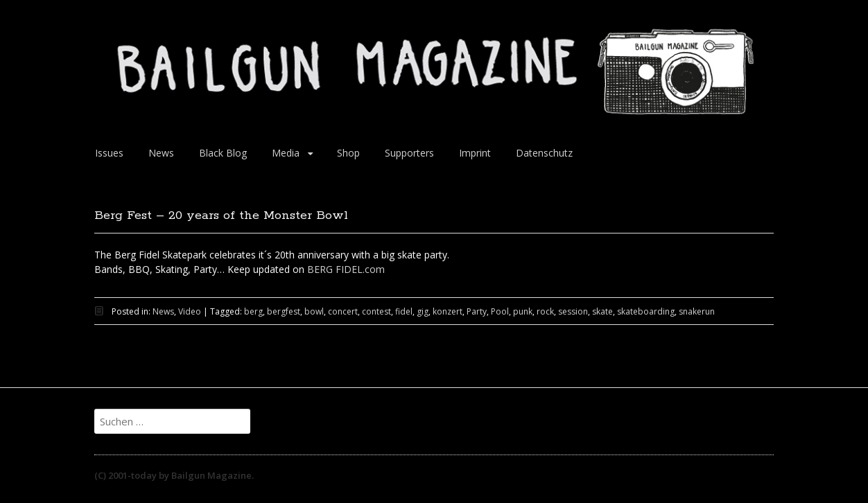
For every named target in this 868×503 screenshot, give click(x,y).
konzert (448, 311)
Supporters (409, 153)
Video (190, 311)
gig (423, 311)
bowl (314, 311)
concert (343, 311)
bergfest (284, 311)
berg (253, 311)
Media (286, 153)
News (161, 153)
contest (376, 311)
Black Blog (223, 153)
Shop (348, 153)
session (573, 311)
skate (602, 311)
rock (545, 311)
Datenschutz (544, 153)
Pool (500, 311)
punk (523, 311)
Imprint (475, 153)
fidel (404, 311)
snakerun (697, 311)
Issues (109, 153)
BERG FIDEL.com (346, 269)
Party (477, 311)
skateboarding (646, 311)
